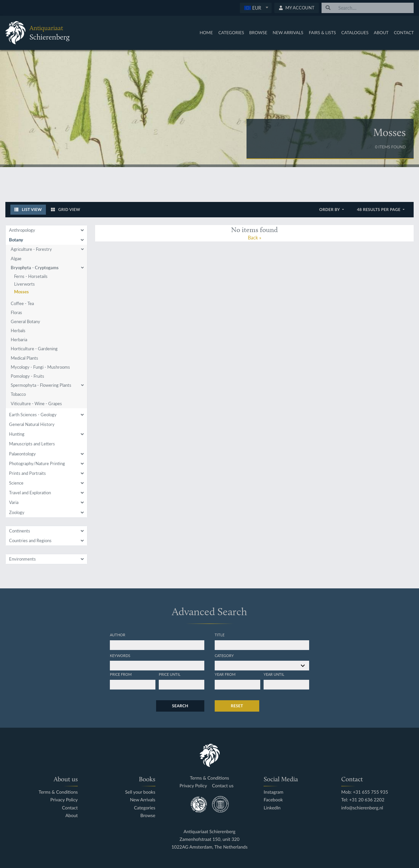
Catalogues (355, 32)
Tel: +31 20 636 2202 (363, 800)
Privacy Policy (64, 800)
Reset (237, 706)
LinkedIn (272, 808)
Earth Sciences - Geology (33, 415)
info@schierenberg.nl (362, 808)
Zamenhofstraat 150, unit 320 (209, 839)
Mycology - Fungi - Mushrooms (40, 367)
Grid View (66, 209)
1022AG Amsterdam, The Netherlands (209, 847)
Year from (225, 674)
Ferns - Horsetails (31, 276)
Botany (16, 240)
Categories (231, 32)
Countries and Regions (30, 540)
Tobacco (18, 394)
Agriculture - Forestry (31, 249)
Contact (404, 32)
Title (220, 635)
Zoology (17, 512)
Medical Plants (24, 358)
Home (206, 32)
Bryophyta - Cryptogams (35, 268)
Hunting (17, 434)
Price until (170, 674)
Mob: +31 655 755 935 (365, 792)
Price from (121, 674)
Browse (258, 32)
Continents (20, 531)
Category (224, 655)
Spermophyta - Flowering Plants (41, 385)
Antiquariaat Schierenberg (209, 832)
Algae (16, 259)
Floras (16, 312)
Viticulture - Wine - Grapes (36, 404)
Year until (274, 674)
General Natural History (32, 424)
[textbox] (256, 8)
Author (118, 635)
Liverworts (24, 284)
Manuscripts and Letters (32, 444)
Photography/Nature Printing (37, 463)
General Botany (25, 321)
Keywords (120, 655)
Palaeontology (22, 454)
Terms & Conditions (58, 792)
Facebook (273, 800)
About (381, 32)
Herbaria (19, 340)
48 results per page (379, 209)
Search (180, 706)
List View (28, 209)
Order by (330, 209)
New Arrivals (288, 32)
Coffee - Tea (22, 303)
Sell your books (140, 792)
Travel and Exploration (30, 493)
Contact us (223, 786)
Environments (22, 559)
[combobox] (256, 8)
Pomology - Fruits (27, 376)
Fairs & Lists (322, 32)
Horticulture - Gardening (34, 349)
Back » (255, 237)
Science (16, 483)
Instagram (273, 792)
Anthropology (22, 230)
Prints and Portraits (27, 473)
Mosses (21, 292)
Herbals (18, 331)
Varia (14, 502)
